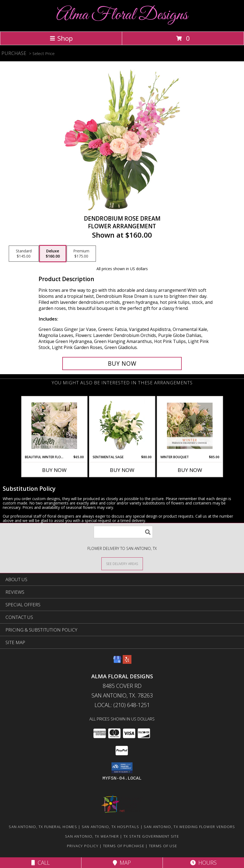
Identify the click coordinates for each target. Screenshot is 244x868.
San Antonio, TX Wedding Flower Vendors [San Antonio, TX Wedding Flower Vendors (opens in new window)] (189, 827)
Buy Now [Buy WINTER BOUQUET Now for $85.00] (190, 470)
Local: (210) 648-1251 (122, 705)
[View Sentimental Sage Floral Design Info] (122, 426)
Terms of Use (163, 846)
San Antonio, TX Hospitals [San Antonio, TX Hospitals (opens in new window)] (111, 827)
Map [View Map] (122, 863)
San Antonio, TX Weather (92, 836)
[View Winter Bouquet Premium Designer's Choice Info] (190, 426)
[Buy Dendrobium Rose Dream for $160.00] (122, 364)
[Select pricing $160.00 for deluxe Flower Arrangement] (53, 254)
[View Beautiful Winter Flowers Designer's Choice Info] (54, 426)
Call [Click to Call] (41, 863)
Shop (61, 38)
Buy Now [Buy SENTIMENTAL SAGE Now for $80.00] (122, 470)
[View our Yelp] (127, 662)
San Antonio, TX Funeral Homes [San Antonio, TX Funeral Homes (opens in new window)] (43, 827)
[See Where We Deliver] (122, 563)
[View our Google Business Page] (117, 662)
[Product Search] (123, 532)
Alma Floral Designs (122, 15)
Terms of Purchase (124, 846)
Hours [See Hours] (203, 863)
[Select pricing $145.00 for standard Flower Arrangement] (24, 254)
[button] (122, 768)
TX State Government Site (151, 836)
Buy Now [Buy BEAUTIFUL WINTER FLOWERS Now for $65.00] (54, 470)
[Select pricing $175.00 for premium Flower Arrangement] (81, 254)
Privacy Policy (83, 846)
